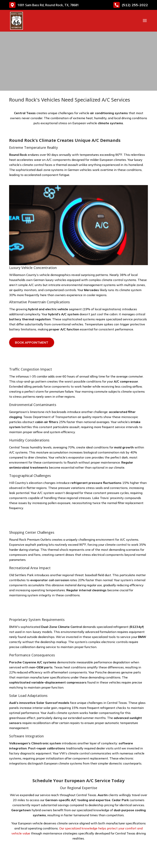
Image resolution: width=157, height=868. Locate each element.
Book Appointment (32, 342)
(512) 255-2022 (131, 5)
